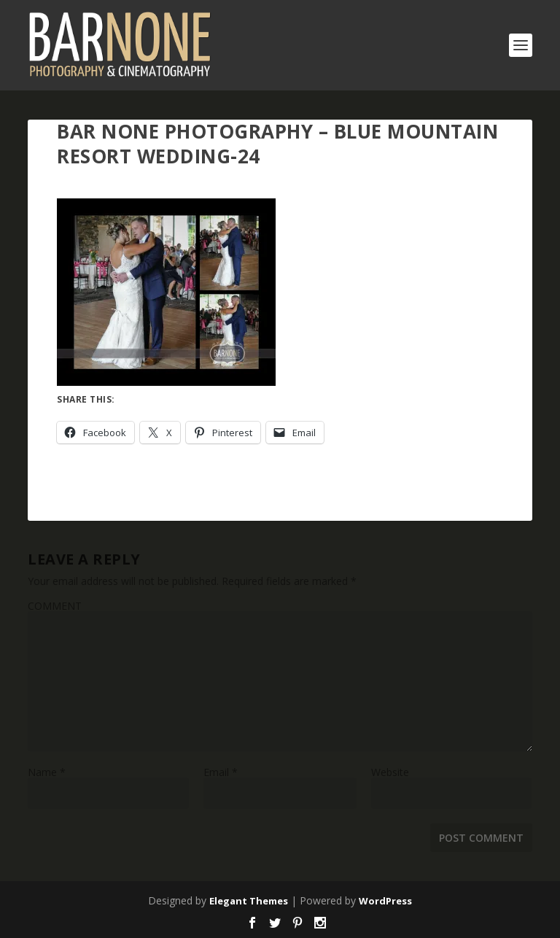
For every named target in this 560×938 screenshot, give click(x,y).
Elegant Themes (249, 901)
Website (390, 772)
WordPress (385, 901)
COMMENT (55, 606)
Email (221, 772)
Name (47, 772)
